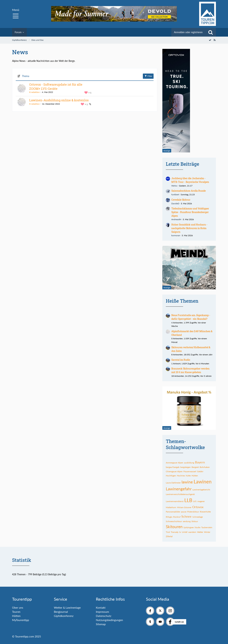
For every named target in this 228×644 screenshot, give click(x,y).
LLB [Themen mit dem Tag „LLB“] (188, 500)
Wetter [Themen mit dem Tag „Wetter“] (200, 532)
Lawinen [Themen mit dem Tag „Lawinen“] (203, 482)
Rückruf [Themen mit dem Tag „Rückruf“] (177, 517)
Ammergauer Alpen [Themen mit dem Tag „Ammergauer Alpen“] (175, 463)
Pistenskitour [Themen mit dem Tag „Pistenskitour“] (193, 512)
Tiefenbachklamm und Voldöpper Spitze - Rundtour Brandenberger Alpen (190, 212)
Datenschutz (104, 616)
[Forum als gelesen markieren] (210, 40)
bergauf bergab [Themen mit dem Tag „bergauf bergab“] (173, 467)
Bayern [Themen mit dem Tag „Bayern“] (200, 462)
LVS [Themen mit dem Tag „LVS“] (195, 501)
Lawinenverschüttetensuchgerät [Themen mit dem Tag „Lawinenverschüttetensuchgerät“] (180, 494)
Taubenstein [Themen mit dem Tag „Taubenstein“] (207, 527)
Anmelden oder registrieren (188, 32)
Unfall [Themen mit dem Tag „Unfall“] (185, 532)
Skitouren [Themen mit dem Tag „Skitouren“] (174, 527)
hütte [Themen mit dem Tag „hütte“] (188, 476)
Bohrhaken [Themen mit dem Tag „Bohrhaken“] (205, 467)
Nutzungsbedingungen (109, 620)
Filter (148, 76)
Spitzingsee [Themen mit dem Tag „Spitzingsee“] (189, 527)
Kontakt (101, 607)
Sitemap (101, 624)
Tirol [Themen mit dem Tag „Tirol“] (168, 532)
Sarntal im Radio (181, 360)
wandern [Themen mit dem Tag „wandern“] (192, 532)
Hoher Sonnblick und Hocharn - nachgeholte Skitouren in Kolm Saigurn (189, 228)
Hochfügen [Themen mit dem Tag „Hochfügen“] (171, 476)
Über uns (18, 607)
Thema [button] (26, 76)
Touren (16, 612)
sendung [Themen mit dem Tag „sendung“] (187, 521)
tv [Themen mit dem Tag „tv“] (180, 532)
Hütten (16, 616)
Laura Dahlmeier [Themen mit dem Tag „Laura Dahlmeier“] (173, 483)
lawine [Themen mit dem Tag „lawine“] (187, 482)
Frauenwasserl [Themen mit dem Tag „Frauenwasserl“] (190, 471)
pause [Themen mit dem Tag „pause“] (184, 512)
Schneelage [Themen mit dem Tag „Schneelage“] (198, 517)
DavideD (175, 203)
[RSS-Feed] (215, 40)
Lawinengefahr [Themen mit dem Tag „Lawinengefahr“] (179, 489)
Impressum (102, 612)
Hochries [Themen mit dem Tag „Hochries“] (181, 476)
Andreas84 (176, 219)
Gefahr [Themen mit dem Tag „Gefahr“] (200, 471)
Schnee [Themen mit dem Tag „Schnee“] (186, 516)
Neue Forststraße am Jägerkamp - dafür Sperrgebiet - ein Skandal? (191, 317)
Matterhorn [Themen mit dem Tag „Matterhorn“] (171, 507)
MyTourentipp (21, 620)
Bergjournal (61, 612)
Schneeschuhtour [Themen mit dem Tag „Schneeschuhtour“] (174, 521)
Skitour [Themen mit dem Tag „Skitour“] (195, 521)
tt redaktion (34, 92)
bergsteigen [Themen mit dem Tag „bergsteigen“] (186, 467)
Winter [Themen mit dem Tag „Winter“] (207, 532)
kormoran (176, 235)
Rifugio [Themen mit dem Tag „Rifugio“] (169, 517)
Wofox (174, 186)
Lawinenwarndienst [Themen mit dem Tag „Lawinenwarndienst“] (175, 501)
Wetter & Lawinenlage (67, 607)
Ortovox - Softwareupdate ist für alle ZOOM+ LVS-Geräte (56, 86)
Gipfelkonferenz (64, 616)
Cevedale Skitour (181, 200)
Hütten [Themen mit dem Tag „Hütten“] (195, 476)
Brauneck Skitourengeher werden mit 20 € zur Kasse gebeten (190, 370)
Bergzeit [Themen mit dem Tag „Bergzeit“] (195, 467)
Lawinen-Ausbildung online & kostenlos (59, 100)
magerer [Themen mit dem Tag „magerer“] (201, 501)
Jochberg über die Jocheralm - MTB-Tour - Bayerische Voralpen (190, 180)
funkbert (175, 194)
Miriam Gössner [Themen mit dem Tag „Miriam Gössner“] (184, 507)
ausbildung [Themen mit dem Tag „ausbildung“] (189, 463)
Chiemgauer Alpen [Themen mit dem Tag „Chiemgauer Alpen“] (174, 471)
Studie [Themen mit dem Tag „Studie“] (197, 527)
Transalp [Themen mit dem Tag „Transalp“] (175, 532)
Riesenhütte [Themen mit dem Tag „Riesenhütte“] (205, 512)
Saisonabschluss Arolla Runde (189, 191)
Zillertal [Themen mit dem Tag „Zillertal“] (169, 536)
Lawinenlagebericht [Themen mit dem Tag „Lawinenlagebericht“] (201, 490)
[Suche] (211, 32)
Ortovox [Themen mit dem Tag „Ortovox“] (198, 507)
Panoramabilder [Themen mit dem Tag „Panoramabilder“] (173, 512)
